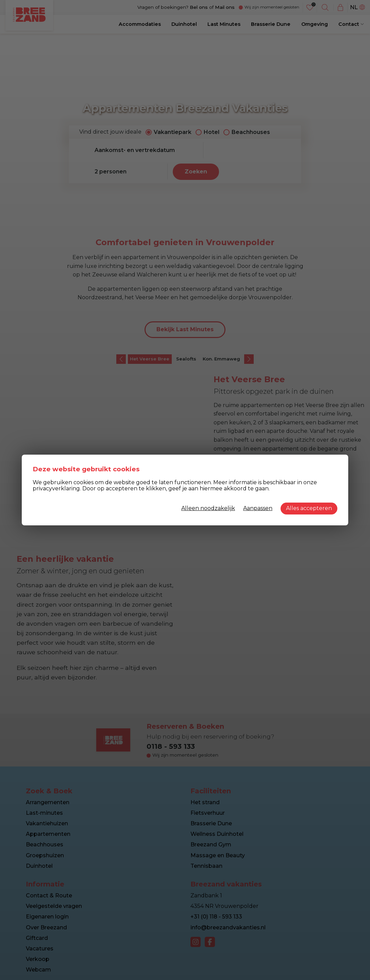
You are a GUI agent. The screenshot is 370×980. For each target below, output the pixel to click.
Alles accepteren (309, 508)
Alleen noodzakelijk (208, 508)
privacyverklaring (56, 488)
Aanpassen (258, 508)
